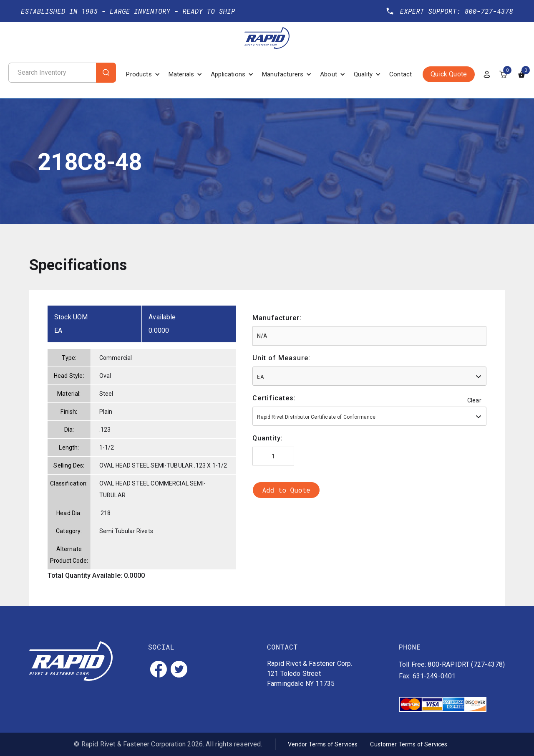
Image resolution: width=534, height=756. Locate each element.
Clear (474, 400)
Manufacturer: (277, 318)
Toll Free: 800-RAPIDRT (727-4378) (452, 664)
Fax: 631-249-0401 (427, 676)
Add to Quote (286, 490)
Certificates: (274, 398)
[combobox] (369, 376)
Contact (400, 74)
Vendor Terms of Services (323, 744)
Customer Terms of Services (409, 744)
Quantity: (268, 438)
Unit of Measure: (281, 358)
